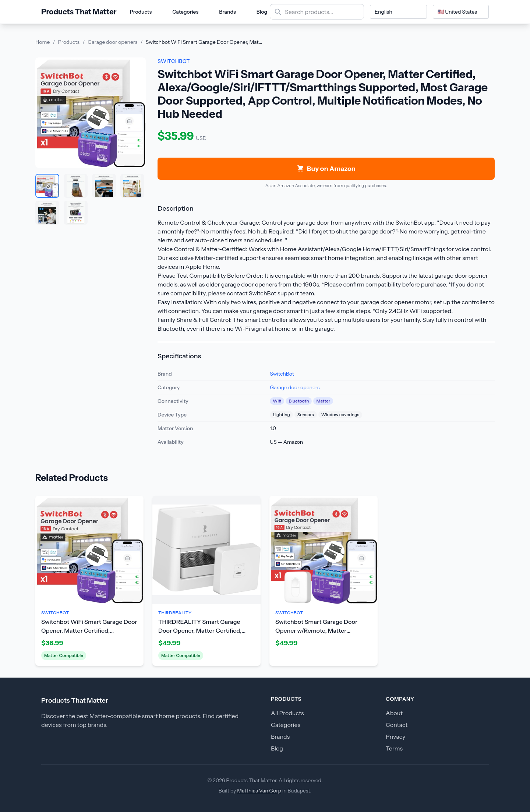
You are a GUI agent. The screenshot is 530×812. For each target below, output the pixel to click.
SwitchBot (282, 374)
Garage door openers (112, 42)
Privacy (395, 737)
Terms (394, 748)
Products (141, 12)
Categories (185, 12)
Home (43, 42)
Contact (397, 725)
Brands (227, 12)
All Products (287, 713)
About (394, 713)
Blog (262, 12)
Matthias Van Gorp (259, 791)
